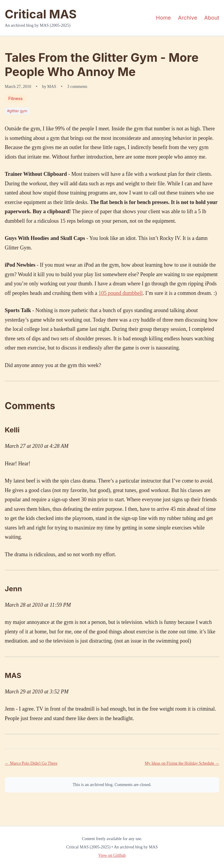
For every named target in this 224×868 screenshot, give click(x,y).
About (212, 18)
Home (163, 18)
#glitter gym (17, 111)
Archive (188, 18)
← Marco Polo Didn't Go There (31, 763)
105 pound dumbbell (121, 293)
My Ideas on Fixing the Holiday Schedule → (182, 763)
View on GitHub (112, 855)
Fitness (15, 98)
